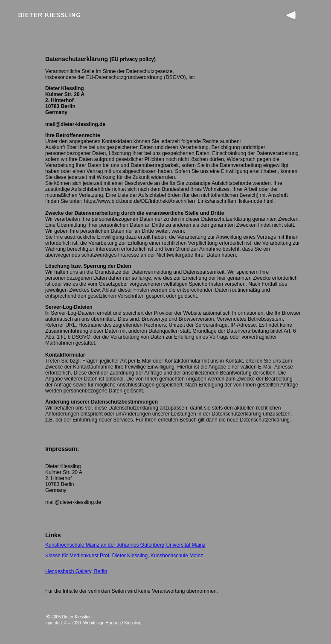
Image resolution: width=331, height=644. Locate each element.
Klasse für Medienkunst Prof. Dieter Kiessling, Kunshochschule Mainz (124, 556)
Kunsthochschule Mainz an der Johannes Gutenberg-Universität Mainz (125, 545)
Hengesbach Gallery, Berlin (76, 571)
